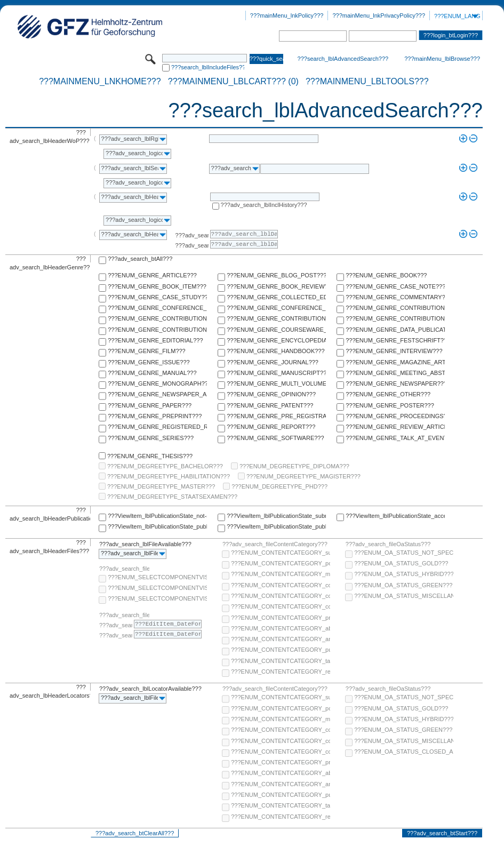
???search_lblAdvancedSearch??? (343, 59)
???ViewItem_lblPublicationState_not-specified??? (157, 516)
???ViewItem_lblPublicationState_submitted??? (276, 516)
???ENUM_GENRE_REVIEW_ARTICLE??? (395, 427)
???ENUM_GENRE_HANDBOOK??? (275, 351)
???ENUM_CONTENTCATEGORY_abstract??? (281, 628)
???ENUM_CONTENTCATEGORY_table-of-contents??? (281, 661)
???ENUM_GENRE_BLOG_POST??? (276, 275)
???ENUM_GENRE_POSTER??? (390, 405)
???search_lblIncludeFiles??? (208, 67)
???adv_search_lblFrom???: (192, 235)
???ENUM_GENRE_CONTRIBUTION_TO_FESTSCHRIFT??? (395, 318)
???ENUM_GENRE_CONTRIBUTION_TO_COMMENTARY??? (157, 318)
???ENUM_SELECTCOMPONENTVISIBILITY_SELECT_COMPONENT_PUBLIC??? (157, 588)
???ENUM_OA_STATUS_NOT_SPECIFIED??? (404, 553)
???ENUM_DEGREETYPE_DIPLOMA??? (294, 466)
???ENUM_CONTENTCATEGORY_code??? (281, 585)
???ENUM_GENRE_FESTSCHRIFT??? (395, 340)
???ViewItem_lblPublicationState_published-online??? (157, 526)
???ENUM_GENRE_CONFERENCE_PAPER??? (157, 308)
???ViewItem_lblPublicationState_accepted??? (395, 516)
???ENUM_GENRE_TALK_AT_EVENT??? (395, 438)
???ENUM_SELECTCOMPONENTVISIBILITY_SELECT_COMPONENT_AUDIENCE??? (157, 577)
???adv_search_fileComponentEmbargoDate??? (124, 615)
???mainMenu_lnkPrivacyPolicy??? (379, 15)
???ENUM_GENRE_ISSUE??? (149, 362)
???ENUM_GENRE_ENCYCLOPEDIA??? (276, 340)
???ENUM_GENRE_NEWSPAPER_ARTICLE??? (157, 394)
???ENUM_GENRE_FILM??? (147, 351)
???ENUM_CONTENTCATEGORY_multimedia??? (281, 574)
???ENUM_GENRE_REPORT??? (271, 427)
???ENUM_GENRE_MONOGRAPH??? (157, 383)
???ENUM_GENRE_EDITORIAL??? (155, 340)
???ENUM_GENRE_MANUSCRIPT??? (276, 373)
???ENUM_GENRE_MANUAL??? (152, 373)
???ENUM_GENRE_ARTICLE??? (152, 275)
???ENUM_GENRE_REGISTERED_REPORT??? (157, 427)
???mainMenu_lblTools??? (367, 82)
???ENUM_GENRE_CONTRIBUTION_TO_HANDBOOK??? (157, 330)
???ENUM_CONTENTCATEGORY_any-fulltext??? (281, 639)
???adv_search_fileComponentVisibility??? (124, 569)
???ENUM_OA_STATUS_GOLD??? (401, 563)
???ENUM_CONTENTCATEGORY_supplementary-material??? (281, 553)
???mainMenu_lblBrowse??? (442, 59)
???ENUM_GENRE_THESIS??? (150, 456)
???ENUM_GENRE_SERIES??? (151, 438)
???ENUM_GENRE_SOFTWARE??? (275, 438)
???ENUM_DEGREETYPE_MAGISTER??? (303, 476)
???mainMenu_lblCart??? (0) (233, 82)
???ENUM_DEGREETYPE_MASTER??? (161, 486)
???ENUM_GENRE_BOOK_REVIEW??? (276, 286)
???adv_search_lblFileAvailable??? (145, 544)
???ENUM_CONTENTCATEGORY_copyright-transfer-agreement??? (281, 596)
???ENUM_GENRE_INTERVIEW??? (394, 351)
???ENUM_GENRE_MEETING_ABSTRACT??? (395, 373)
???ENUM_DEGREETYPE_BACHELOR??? (165, 466)
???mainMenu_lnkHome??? (100, 82)
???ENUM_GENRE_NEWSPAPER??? (395, 383)
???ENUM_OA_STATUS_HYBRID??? (404, 574)
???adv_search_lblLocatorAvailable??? (150, 689)
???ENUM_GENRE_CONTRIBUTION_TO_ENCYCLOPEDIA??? (276, 318)
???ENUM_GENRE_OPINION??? (271, 394)
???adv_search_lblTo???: (192, 245)
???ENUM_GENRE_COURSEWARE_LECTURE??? (276, 330)
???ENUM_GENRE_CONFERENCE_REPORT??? (276, 308)
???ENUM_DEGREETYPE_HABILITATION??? (169, 476)
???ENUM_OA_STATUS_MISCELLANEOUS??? (404, 596)
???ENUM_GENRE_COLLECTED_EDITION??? (276, 297)
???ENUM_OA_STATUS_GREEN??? (403, 585)
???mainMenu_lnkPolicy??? (287, 15)
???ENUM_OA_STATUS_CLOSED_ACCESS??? (404, 752)
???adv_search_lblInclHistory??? (264, 205)
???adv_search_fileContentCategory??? (275, 544)
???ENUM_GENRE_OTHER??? (388, 394)
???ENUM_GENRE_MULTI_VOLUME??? (276, 383)
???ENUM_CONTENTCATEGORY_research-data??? (281, 672)
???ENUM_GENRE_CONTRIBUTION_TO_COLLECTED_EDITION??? (395, 308)
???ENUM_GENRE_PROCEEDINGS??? (395, 416)
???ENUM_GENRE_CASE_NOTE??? (395, 286)
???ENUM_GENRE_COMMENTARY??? (395, 297)
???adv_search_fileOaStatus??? (388, 544)
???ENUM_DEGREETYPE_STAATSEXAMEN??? (172, 497)
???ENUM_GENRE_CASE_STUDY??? (157, 297)
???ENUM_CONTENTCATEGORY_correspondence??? (281, 606)
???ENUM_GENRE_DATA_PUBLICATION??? (395, 330)
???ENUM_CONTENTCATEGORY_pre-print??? (281, 618)
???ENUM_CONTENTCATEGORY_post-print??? (281, 563)
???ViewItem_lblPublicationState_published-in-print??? (276, 526)
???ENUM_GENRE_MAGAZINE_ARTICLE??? (395, 362)
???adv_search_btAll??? (140, 259)
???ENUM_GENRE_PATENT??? (270, 405)
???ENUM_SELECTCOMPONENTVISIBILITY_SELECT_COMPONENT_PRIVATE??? (157, 598)
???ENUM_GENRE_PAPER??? (150, 405)
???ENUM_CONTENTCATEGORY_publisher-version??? (281, 650)
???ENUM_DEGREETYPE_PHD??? (279, 486)
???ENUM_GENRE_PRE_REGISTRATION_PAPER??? (276, 416)
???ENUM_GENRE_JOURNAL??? (273, 362)
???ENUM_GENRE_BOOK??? (386, 275)
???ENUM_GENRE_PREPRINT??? (155, 416)
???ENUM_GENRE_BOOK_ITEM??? (157, 286)
